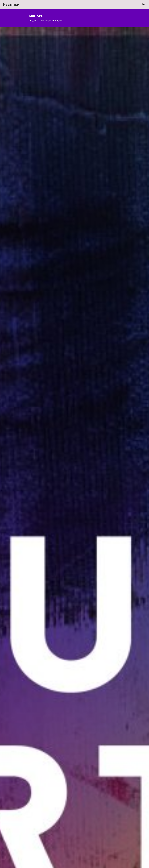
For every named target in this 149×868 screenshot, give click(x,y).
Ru (143, 4)
